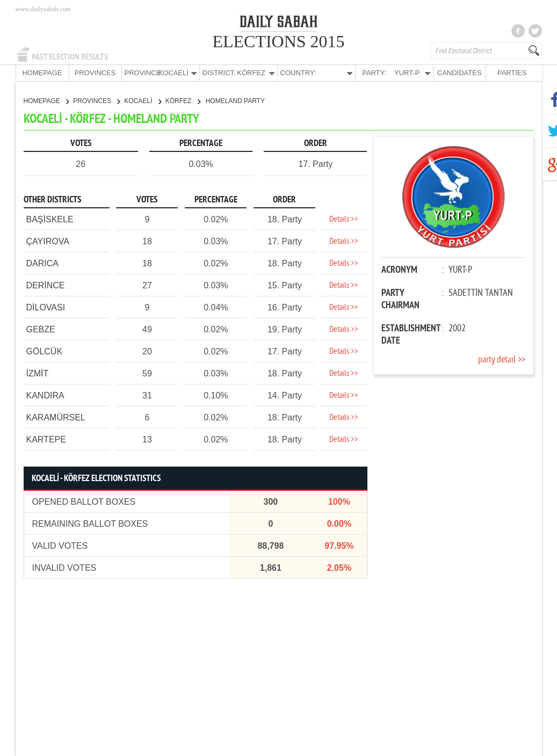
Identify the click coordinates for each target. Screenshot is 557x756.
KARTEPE (46, 439)
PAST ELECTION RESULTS (70, 57)
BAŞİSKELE (50, 219)
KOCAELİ (142, 100)
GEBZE (41, 329)
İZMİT (38, 373)
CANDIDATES (460, 73)
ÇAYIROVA (48, 241)
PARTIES (512, 73)
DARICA (42, 263)
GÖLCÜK (45, 351)
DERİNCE (46, 285)
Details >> (344, 219)
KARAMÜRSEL (56, 417)
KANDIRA (45, 395)
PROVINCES (95, 73)
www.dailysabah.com (43, 9)
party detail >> (502, 359)
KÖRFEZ (183, 100)
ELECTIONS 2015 (278, 41)
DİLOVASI (46, 307)
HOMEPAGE (42, 73)
